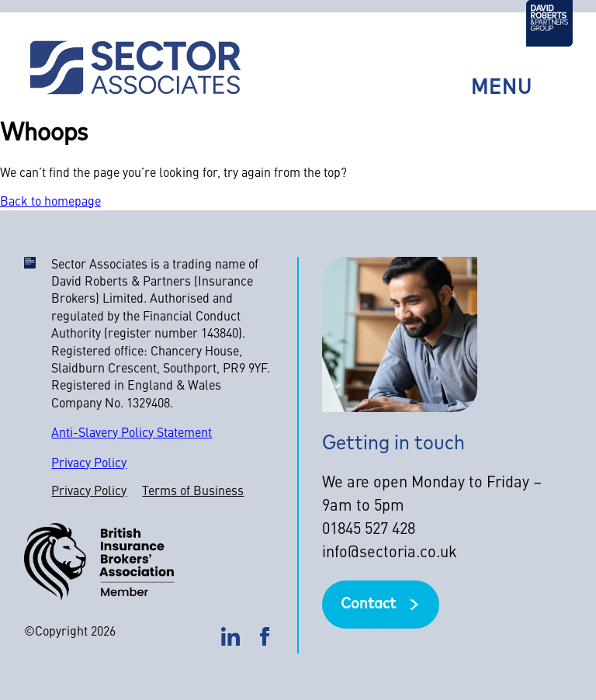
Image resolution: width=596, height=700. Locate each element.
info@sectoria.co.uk (390, 553)
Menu (502, 89)
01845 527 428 (369, 530)
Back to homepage (50, 203)
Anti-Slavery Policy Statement (132, 434)
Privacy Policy (89, 464)
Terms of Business (193, 492)
